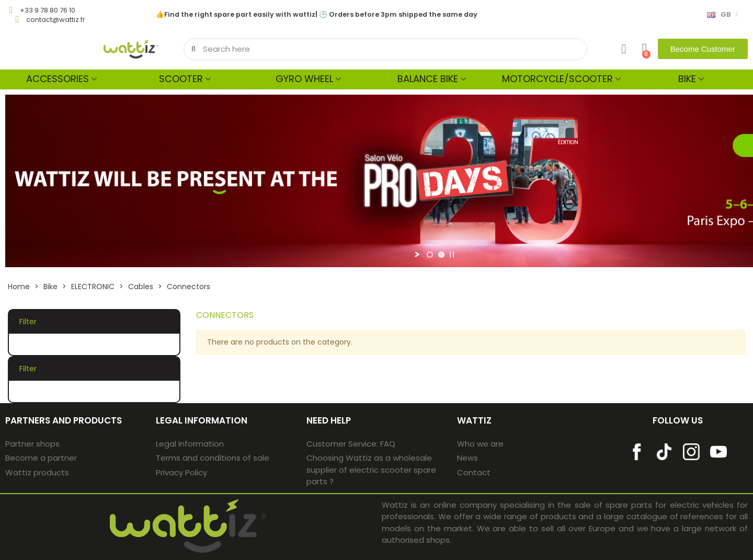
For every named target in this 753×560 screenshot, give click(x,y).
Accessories (58, 79)
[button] (703, 49)
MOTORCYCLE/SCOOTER (557, 79)
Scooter (181, 79)
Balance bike (428, 79)
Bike (687, 79)
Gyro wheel (304, 79)
